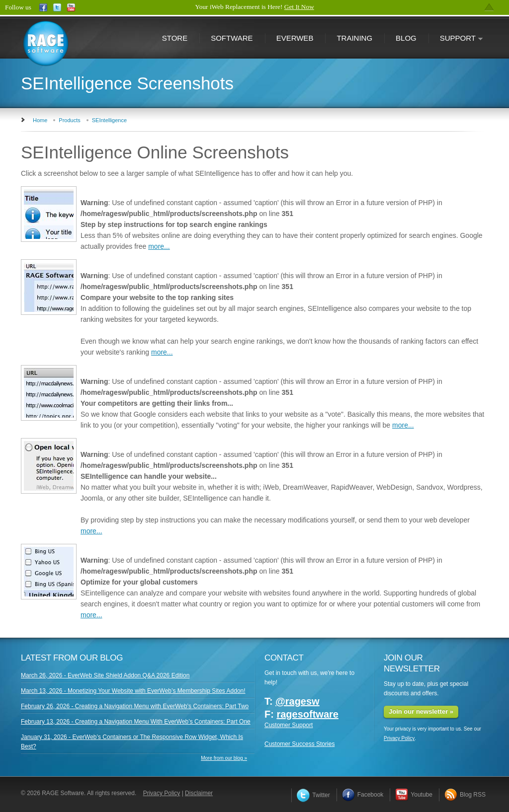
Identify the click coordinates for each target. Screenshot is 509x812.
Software (232, 38)
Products (69, 120)
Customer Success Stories (299, 744)
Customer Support (289, 725)
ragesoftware (307, 714)
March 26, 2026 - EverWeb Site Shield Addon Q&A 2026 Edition (105, 675)
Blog (406, 38)
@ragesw (297, 701)
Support (456, 39)
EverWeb (295, 38)
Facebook (363, 795)
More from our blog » (224, 758)
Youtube (414, 795)
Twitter (313, 795)
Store (175, 38)
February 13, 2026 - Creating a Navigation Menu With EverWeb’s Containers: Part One (136, 722)
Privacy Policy (399, 738)
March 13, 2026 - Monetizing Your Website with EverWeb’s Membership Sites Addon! (133, 691)
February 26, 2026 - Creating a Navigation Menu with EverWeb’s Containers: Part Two (135, 706)
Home (40, 120)
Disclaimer (199, 793)
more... (159, 246)
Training (354, 38)
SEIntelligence (109, 120)
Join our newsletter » (421, 711)
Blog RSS (465, 795)
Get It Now (299, 7)
